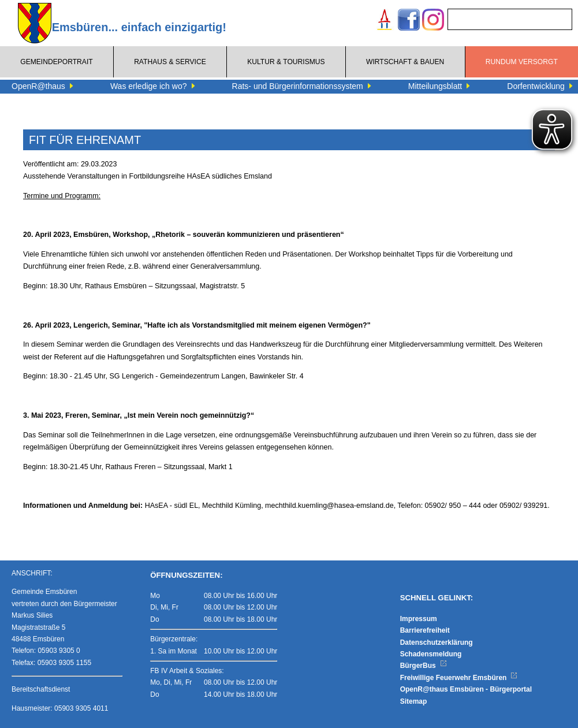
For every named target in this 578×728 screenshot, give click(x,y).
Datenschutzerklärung (437, 642)
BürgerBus (424, 666)
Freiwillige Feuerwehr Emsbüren (459, 678)
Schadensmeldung (431, 654)
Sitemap (414, 701)
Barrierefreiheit (425, 630)
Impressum (419, 619)
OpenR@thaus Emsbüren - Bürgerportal (466, 689)
